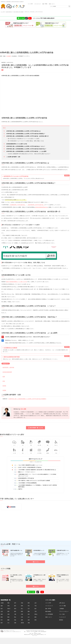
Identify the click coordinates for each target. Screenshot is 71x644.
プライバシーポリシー (64, 611)
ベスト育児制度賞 (49, 614)
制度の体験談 (48, 611)
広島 (22, 617)
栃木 (15, 606)
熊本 (2, 623)
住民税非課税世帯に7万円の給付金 (26, 478)
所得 (4, 381)
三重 (35, 611)
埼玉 (29, 606)
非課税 (4, 390)
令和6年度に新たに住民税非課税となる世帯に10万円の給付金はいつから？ (26, 146)
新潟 (15, 609)
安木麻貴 (9, 56)
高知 (15, 620)
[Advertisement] (35, 39)
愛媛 (8, 620)
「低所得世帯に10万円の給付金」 (36, 205)
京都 (8, 614)
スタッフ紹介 (62, 614)
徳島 (35, 617)
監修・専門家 (48, 609)
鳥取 (2, 617)
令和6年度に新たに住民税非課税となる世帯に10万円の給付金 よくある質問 (26, 151)
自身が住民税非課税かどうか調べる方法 (17, 282)
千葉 (35, 606)
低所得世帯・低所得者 (8, 367)
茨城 (8, 606)
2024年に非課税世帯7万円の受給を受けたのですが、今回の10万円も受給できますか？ (29, 154)
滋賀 (2, 614)
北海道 (2, 603)
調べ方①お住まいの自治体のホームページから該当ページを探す (24, 139)
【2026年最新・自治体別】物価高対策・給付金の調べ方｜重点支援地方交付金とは (37, 470)
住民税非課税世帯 (7, 372)
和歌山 (36, 614)
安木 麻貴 (23, 409)
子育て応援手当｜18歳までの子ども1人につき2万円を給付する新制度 (34, 481)
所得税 (4, 386)
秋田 (29, 603)
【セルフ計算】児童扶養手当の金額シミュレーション (30, 465)
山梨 (2, 611)
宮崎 (15, 623)
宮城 (22, 603)
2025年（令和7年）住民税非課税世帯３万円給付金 (30, 467)
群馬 (22, 606)
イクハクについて (49, 606)
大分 (8, 623)
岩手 (15, 603)
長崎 (35, 620)
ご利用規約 (62, 609)
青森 (8, 603)
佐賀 (29, 620)
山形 (35, 603)
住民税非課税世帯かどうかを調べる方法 (17, 144)
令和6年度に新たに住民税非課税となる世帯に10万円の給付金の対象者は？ (26, 134)
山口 (29, 617)
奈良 (29, 614)
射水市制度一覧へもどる (36, 428)
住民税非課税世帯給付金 (41, 207)
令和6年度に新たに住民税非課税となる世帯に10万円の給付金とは (23, 131)
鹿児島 (22, 623)
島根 (8, 617)
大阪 (15, 614)
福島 (2, 606)
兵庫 (22, 614)
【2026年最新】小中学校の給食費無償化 (27, 483)
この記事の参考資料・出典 (13, 157)
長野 (8, 611)
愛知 (29, 611)
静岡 (22, 611)
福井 (35, 609)
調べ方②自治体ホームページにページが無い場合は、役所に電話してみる (26, 141)
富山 (22, 609)
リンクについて (62, 617)
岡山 (15, 617)
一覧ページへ (35, 562)
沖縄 (29, 623)
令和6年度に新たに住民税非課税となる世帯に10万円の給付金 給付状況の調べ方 (27, 136)
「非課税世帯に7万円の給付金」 (17, 205)
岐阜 (15, 611)
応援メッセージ (49, 617)
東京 (2, 609)
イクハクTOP (48, 603)
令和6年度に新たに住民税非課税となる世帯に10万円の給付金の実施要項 (27, 399)
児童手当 (20, 489)
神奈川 (9, 609)
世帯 (4, 377)
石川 (29, 609)
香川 (2, 620)
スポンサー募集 (62, 606)
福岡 (22, 620)
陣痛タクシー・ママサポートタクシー (27, 472)
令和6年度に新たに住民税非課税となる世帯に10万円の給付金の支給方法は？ (26, 149)
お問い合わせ (62, 603)
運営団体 (61, 620)
